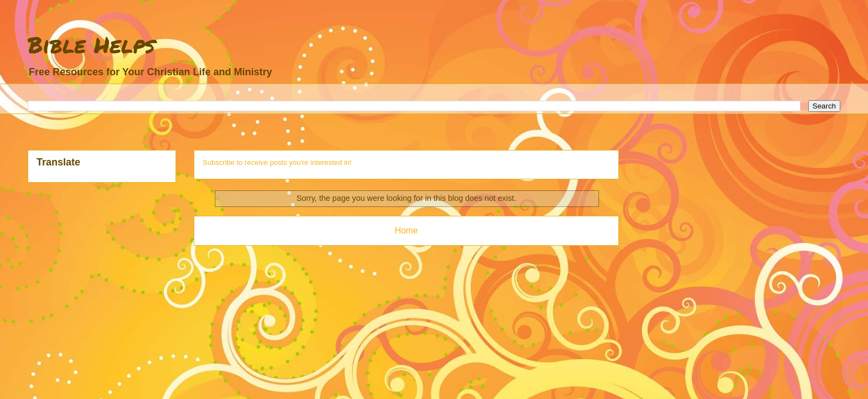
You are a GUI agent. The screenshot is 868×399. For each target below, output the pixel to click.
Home (406, 230)
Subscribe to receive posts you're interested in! (277, 162)
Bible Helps (91, 45)
